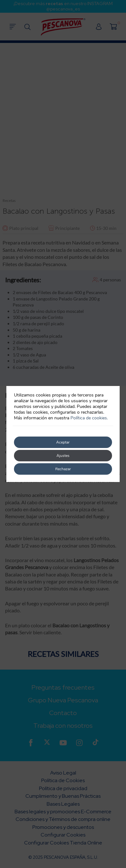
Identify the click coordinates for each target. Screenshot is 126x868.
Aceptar (63, 442)
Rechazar (63, 469)
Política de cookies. (89, 418)
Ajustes (63, 456)
